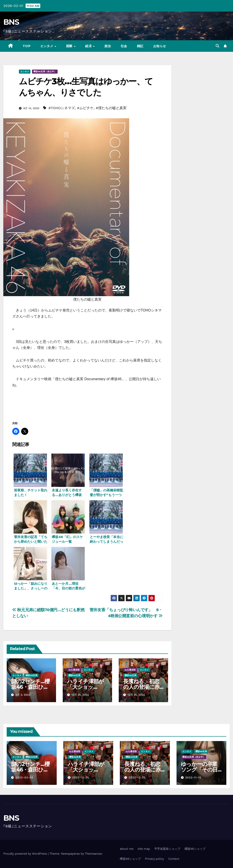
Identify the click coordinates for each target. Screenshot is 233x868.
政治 (108, 46)
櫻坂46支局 (31, 675)
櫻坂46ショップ (195, 849)
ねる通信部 (74, 670)
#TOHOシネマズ (62, 108)
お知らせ (160, 46)
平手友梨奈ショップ (167, 849)
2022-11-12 (193, 778)
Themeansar (93, 854)
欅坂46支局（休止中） (45, 71)
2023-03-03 (24, 778)
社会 (124, 46)
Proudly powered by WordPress (26, 854)
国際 (70, 46)
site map (144, 849)
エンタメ (47, 46)
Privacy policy (155, 859)
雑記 (140, 46)
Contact (174, 859)
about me (127, 849)
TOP (27, 46)
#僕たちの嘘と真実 (111, 108)
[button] (217, 46)
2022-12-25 (80, 778)
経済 (89, 46)
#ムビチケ (85, 108)
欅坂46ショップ (130, 859)
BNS (11, 22)
